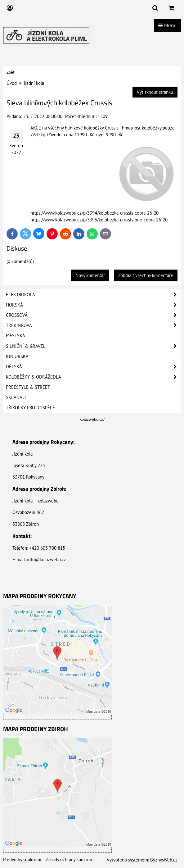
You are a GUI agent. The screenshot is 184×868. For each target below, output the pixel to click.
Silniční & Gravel (93, 346)
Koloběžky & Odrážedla (93, 377)
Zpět (10, 72)
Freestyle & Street (28, 387)
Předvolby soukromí (22, 859)
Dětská (93, 367)
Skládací (16, 397)
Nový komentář (90, 275)
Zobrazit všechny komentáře (146, 275)
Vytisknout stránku (155, 92)
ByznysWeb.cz (164, 860)
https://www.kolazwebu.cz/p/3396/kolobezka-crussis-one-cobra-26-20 (99, 220)
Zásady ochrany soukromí (70, 859)
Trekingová (93, 325)
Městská (16, 336)
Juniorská (17, 356)
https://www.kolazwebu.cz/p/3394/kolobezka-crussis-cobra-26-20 (94, 213)
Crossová (93, 315)
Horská (93, 305)
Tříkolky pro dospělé (30, 408)
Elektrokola (93, 295)
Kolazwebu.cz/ (92, 419)
